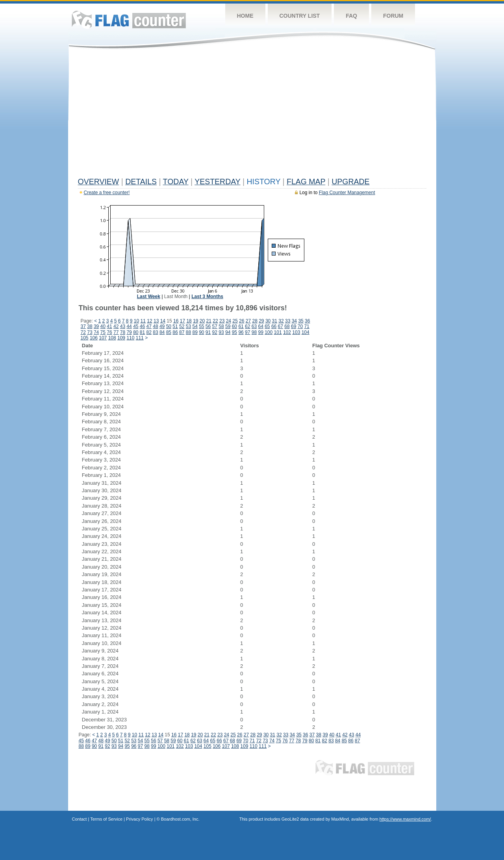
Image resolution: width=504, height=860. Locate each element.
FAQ (351, 16)
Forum (393, 16)
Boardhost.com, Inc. (180, 819)
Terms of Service (106, 819)
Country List (300, 16)
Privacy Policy (139, 819)
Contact (80, 819)
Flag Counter (129, 19)
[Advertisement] (252, 115)
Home (245, 16)
